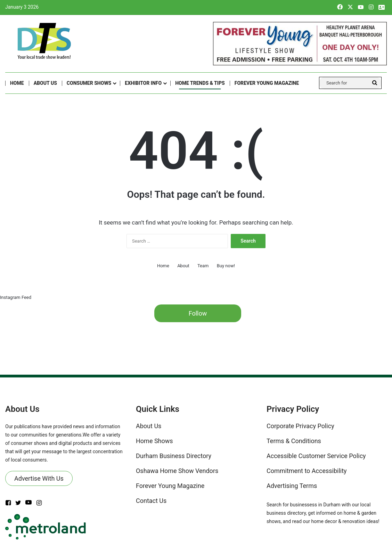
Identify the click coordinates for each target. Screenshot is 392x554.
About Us (45, 83)
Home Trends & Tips (200, 83)
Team (203, 266)
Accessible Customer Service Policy (316, 456)
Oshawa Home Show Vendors (177, 471)
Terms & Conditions (294, 441)
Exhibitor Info (143, 83)
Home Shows (154, 441)
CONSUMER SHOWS (89, 83)
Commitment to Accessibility (307, 471)
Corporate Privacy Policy (300, 426)
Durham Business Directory (174, 456)
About (183, 266)
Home (17, 83)
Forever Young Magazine (170, 486)
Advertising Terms (292, 486)
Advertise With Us (39, 478)
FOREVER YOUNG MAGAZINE (267, 83)
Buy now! (226, 266)
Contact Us (151, 501)
